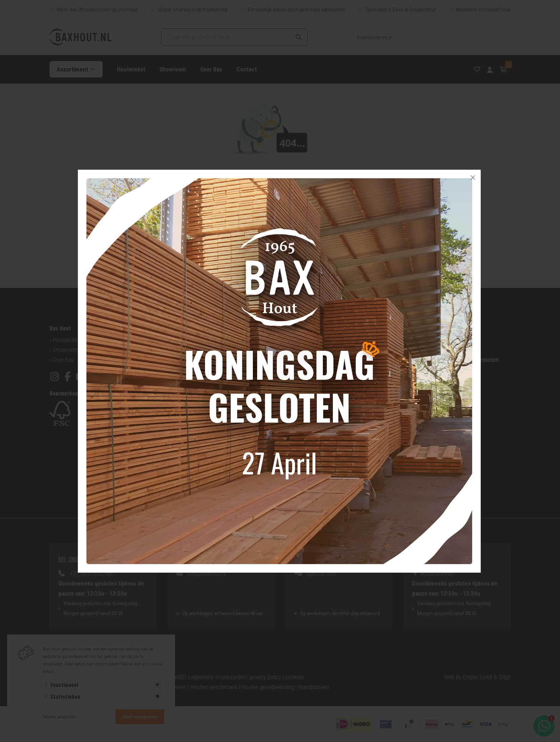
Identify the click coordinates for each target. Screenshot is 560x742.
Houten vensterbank (214, 687)
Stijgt (504, 677)
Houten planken (307, 424)
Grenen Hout (186, 414)
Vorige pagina (253, 243)
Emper (470, 677)
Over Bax (211, 69)
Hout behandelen (426, 458)
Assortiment (72, 69)
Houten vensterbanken (315, 414)
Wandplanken (313, 687)
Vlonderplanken (306, 454)
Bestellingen (303, 360)
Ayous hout (184, 484)
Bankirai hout (186, 444)
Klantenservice (374, 37)
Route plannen (438, 573)
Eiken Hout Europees (195, 404)
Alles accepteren (140, 717)
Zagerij (414, 428)
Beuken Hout (186, 474)
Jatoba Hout (185, 454)
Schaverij (417, 438)
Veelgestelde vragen (312, 350)
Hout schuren (422, 448)
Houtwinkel (131, 69)
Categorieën (185, 350)
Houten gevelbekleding (315, 404)
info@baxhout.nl (207, 573)
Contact (247, 69)
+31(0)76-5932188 (91, 573)
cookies (294, 677)
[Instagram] (54, 377)
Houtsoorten (186, 340)
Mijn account (304, 340)
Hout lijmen (420, 468)
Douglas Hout (187, 394)
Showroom (173, 69)
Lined (486, 677)
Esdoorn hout (187, 464)
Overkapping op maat (313, 444)
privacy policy (265, 677)
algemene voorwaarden (218, 677)
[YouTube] (81, 377)
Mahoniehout (186, 434)
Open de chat (321, 573)
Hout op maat (187, 360)
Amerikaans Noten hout (198, 424)
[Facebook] (68, 377)
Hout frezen (420, 478)
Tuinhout (299, 434)
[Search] (299, 37)
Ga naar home (307, 243)
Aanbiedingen (304, 370)
